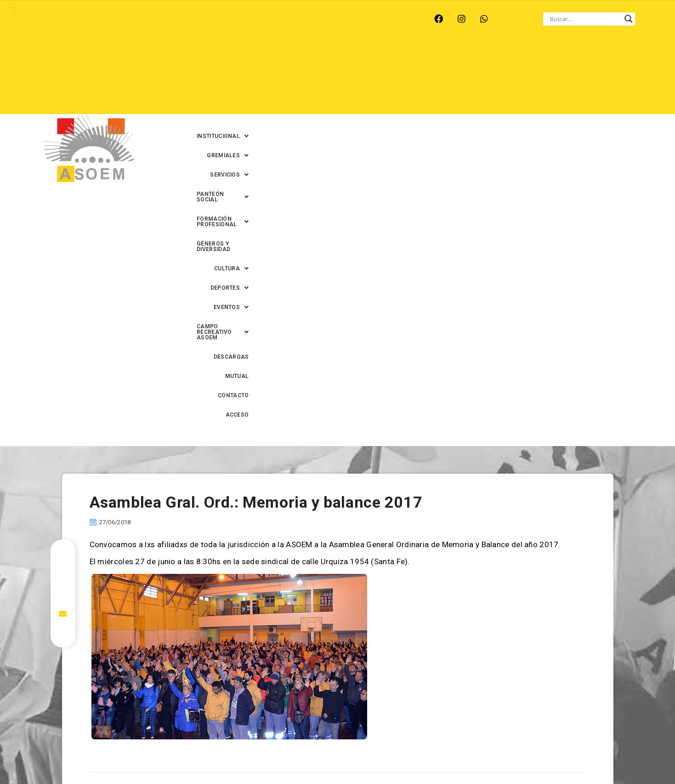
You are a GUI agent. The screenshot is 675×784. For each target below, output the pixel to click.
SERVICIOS (397, 59)
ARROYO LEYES (58, 19)
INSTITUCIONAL (282, 59)
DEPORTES (368, 79)
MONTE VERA (116, 19)
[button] (282, 59)
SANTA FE (244, 19)
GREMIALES (343, 59)
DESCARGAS (570, 79)
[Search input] (585, 19)
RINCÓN (203, 19)
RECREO (164, 19)
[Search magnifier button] (629, 19)
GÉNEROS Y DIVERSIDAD (253, 79)
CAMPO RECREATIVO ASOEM (494, 79)
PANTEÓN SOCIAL (459, 59)
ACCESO (576, 98)
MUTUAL (494, 98)
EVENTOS (418, 79)
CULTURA (317, 79)
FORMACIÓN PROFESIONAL (545, 59)
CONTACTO (535, 98)
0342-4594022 (467, 756)
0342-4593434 (517, 756)
